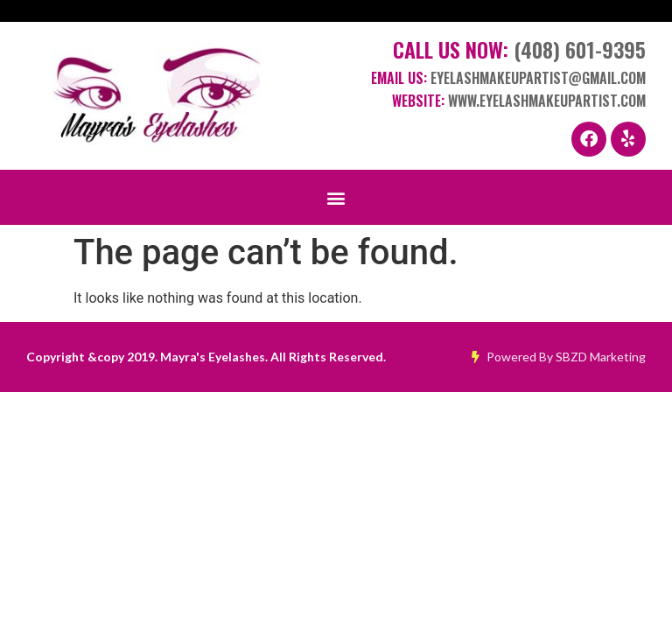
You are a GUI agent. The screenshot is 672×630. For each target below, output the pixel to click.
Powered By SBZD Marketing (559, 357)
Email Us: (508, 78)
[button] (336, 197)
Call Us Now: (519, 49)
